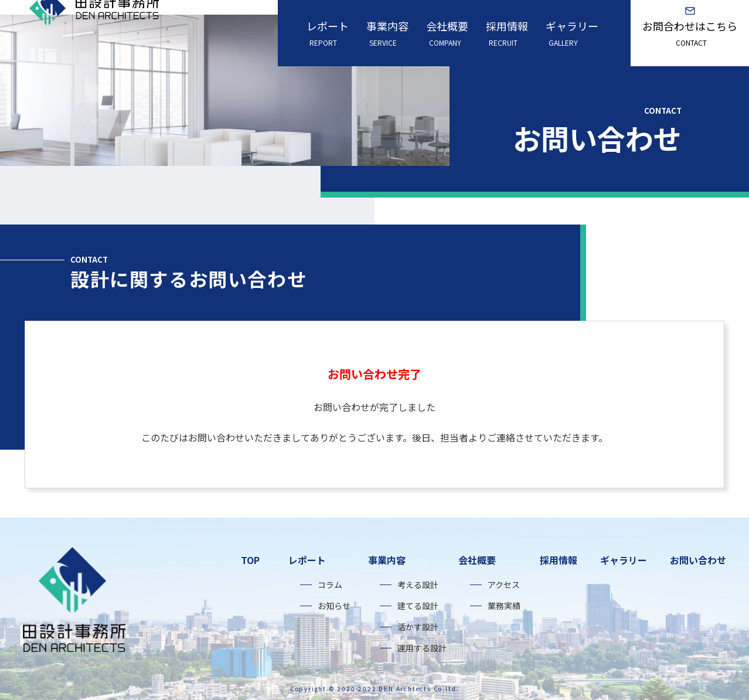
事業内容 (387, 33)
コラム (330, 585)
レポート (328, 33)
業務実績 (504, 606)
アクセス (504, 585)
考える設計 (418, 585)
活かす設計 (418, 627)
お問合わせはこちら (690, 33)
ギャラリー (572, 33)
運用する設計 (422, 648)
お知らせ (334, 606)
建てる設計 (418, 606)
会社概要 (447, 33)
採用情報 (507, 33)
